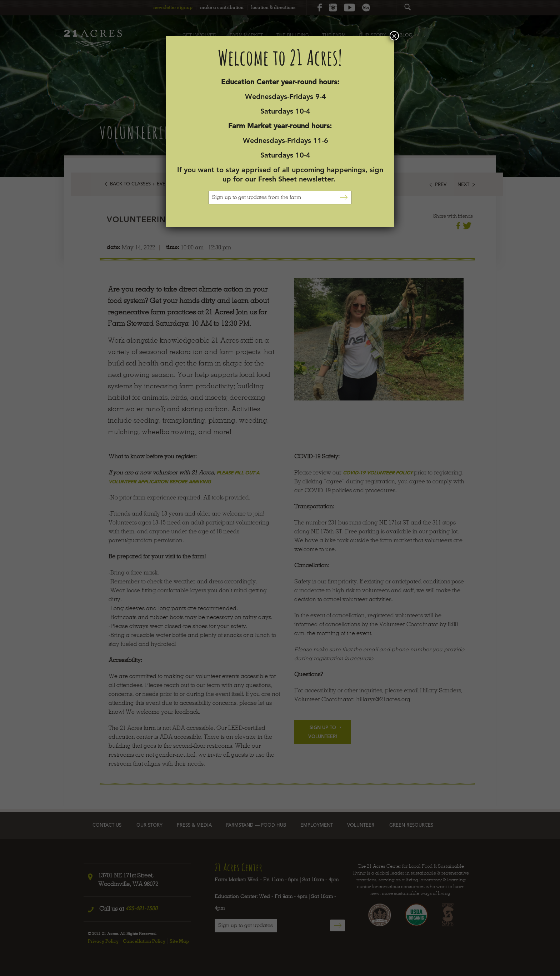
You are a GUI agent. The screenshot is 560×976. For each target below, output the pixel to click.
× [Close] (394, 36)
